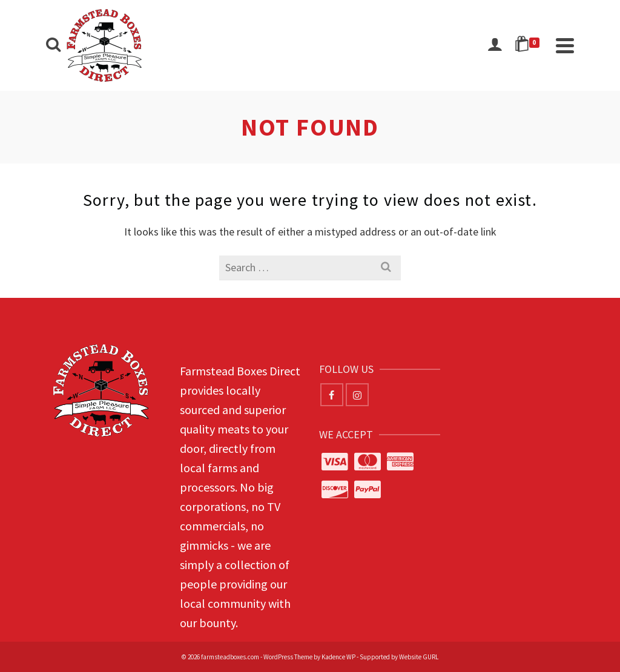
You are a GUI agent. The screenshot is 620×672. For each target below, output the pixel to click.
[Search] (53, 45)
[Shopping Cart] (529, 45)
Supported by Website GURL (399, 657)
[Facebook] (332, 395)
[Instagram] (357, 395)
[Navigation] (565, 45)
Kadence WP (338, 657)
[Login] (495, 45)
